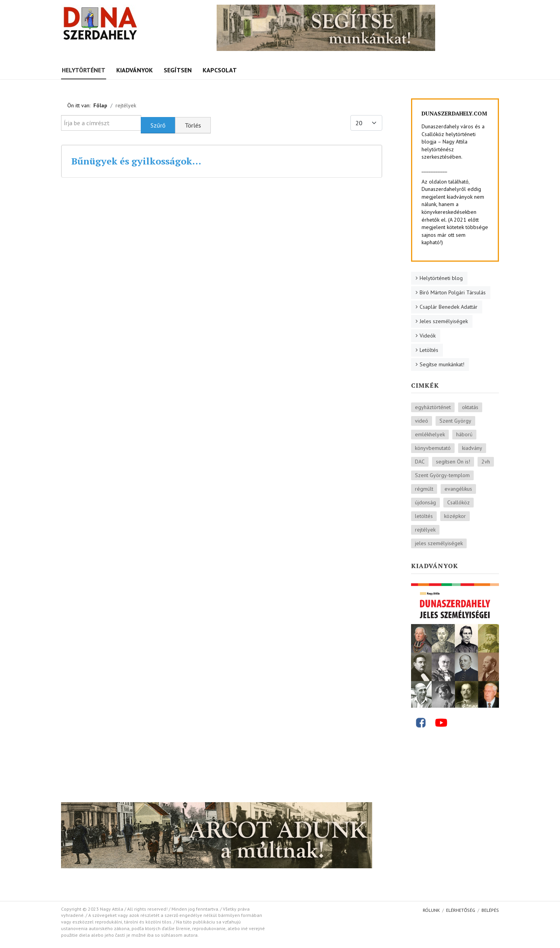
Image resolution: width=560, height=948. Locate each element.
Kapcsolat (220, 70)
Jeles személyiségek (444, 321)
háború (464, 434)
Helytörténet (84, 70)
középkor (455, 516)
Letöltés (429, 350)
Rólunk (431, 910)
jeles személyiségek (439, 543)
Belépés (490, 910)
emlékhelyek (430, 434)
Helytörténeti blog (441, 278)
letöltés (424, 516)
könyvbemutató (433, 448)
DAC (420, 462)
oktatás (470, 407)
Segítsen (178, 70)
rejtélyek (425, 530)
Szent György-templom (442, 475)
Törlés (193, 125)
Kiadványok (135, 70)
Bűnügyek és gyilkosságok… (136, 161)
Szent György (455, 421)
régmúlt (424, 489)
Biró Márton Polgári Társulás (453, 292)
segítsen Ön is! (453, 462)
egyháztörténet (433, 407)
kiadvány (472, 448)
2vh (486, 462)
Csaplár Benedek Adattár (449, 307)
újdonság (425, 502)
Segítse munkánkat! (442, 364)
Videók (428, 336)
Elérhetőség (461, 910)
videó (422, 421)
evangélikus (458, 489)
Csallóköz (458, 502)
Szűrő (158, 125)
